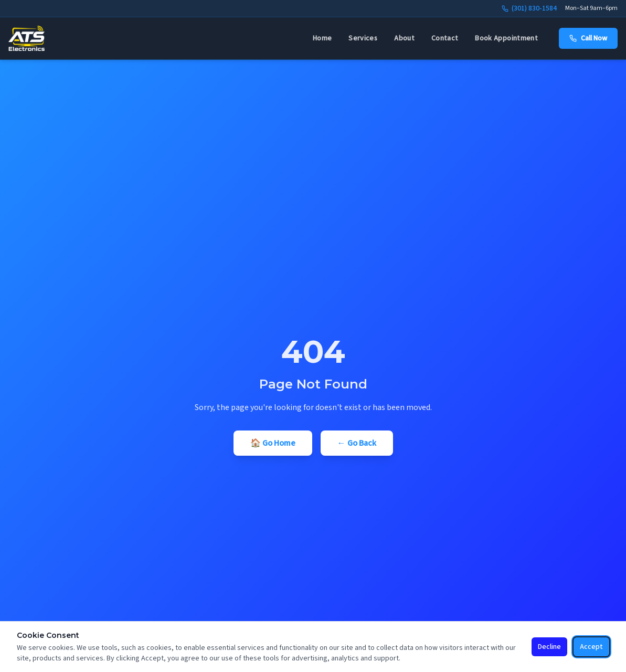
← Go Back (357, 443)
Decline (549, 647)
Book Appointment (506, 38)
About (404, 38)
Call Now (588, 38)
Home (322, 38)
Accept (591, 647)
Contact (445, 38)
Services (363, 38)
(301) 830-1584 (529, 8)
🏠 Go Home (273, 443)
